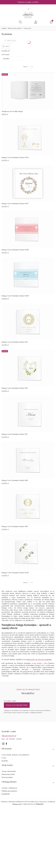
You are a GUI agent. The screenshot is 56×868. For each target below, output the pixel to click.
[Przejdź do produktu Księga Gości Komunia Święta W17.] (28, 414)
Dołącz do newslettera (17, 705)
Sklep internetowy (33, 804)
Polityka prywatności (9, 791)
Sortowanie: (6, 55)
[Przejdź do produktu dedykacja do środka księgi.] (28, 91)
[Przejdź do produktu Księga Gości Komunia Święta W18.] (28, 460)
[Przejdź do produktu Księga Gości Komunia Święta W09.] (28, 275)
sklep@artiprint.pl (9, 736)
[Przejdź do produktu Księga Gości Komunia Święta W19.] (28, 506)
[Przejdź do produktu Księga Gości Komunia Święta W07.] (28, 183)
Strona (25, 67)
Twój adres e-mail (10, 701)
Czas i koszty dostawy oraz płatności (16, 755)
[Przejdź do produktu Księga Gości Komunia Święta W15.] (28, 368)
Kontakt (5, 761)
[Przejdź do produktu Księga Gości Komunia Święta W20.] (28, 552)
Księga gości (28, 28)
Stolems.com (16, 804)
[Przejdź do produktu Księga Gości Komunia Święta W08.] (28, 229)
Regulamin (6, 794)
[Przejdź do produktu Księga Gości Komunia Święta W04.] (28, 137)
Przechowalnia (7, 777)
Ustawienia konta (8, 774)
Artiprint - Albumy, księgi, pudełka (12, 28)
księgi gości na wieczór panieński (39, 659)
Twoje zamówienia (9, 771)
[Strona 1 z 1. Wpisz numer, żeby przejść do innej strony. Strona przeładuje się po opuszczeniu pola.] (29, 67)
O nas (4, 758)
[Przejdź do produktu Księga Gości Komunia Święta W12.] (28, 322)
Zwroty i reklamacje (9, 788)
